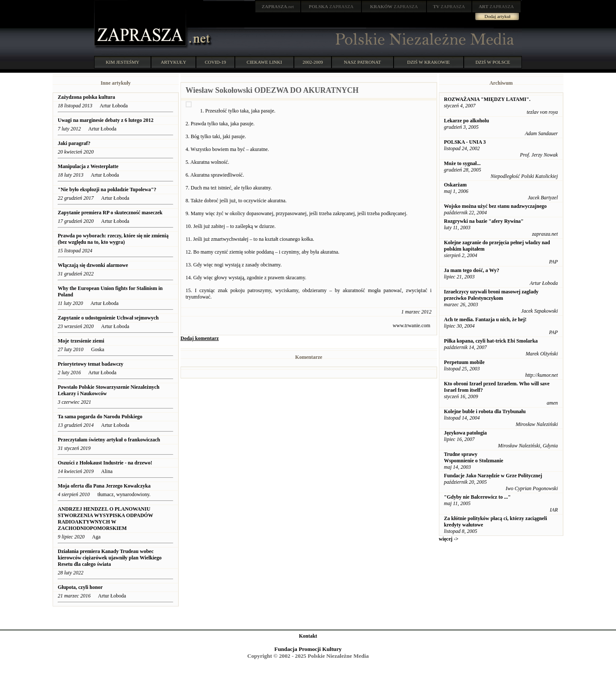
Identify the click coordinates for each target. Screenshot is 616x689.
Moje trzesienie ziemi (81, 341)
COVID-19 (216, 62)
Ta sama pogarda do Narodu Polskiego (100, 417)
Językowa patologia (465, 433)
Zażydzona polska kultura (86, 97)
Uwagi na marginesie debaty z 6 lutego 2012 (106, 120)
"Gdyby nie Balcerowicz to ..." (477, 497)
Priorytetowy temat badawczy (90, 364)
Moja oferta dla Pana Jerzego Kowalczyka (104, 486)
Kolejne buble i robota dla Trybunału (485, 411)
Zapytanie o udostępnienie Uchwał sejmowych (108, 318)
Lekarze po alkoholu (466, 121)
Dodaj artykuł (498, 16)
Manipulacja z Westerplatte (88, 166)
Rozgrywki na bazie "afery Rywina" (484, 221)
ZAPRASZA (331, 6)
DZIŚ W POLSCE (493, 62)
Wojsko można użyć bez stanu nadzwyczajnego (495, 206)
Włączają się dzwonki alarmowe (93, 265)
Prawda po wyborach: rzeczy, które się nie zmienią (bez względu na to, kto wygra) (113, 239)
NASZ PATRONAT (363, 62)
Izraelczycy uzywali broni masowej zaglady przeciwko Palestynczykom (491, 295)
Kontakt (308, 636)
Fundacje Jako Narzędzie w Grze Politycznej (493, 476)
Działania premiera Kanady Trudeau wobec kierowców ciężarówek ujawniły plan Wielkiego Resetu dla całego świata (110, 558)
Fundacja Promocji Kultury (308, 649)
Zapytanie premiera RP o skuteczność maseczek (110, 213)
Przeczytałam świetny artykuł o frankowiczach (109, 440)
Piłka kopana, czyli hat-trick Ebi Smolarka (491, 341)
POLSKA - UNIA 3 (465, 142)
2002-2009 (313, 62)
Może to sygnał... (462, 163)
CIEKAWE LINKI (265, 62)
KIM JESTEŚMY (123, 62)
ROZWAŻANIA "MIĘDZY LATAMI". (487, 99)
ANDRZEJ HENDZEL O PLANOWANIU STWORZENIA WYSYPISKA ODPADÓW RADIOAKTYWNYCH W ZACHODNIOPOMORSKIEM (105, 519)
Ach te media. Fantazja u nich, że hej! (485, 319)
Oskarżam (455, 185)
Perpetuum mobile (464, 362)
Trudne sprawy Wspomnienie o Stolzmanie (474, 457)
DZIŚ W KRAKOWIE (429, 62)
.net (278, 6)
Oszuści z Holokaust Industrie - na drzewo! (105, 463)
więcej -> (449, 539)
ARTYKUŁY (174, 62)
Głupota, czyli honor (81, 587)
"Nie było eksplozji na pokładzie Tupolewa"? (107, 189)
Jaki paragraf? (74, 143)
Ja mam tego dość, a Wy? (472, 270)
